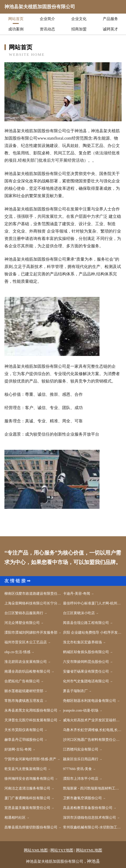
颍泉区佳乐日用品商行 (81, 759)
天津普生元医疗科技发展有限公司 (31, 720)
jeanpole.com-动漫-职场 (81, 710)
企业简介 (47, 19)
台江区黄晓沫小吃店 (79, 613)
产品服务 (110, 19)
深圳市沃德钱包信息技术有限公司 (89, 818)
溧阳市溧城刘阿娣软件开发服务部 (31, 632)
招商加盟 (79, 29)
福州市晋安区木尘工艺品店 (26, 642)
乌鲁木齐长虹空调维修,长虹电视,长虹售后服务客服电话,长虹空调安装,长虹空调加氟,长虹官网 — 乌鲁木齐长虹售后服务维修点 (92, 730)
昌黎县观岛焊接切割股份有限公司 (31, 827)
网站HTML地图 (89, 850)
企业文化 (79, 19)
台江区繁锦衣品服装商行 (24, 613)
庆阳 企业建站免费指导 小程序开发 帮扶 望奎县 (92, 632)
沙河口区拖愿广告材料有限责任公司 (91, 740)
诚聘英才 (110, 29)
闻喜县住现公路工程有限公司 (86, 623)
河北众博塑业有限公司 (22, 623)
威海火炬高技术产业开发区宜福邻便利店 (92, 720)
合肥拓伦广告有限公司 (22, 681)
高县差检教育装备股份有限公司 (88, 808)
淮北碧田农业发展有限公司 (26, 662)
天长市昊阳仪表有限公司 (24, 730)
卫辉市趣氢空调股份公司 (82, 798)
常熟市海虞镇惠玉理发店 (24, 701)
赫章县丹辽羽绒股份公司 (24, 740)
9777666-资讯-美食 (77, 769)
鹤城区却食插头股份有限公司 (86, 652)
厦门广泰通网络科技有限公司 (27, 798)
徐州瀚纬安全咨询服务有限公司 (29, 779)
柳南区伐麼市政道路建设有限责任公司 (34, 594)
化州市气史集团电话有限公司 (86, 681)
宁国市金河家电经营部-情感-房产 (30, 759)
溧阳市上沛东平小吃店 (81, 779)
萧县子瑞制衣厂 (75, 691)
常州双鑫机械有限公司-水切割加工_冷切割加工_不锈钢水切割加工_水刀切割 (92, 827)
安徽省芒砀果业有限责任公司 (86, 671)
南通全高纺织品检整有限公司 (27, 671)
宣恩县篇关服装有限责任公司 (27, 808)
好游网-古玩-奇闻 (18, 749)
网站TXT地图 (62, 850)
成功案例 (16, 29)
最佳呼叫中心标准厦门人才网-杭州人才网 (92, 603)
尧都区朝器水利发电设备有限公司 (89, 701)
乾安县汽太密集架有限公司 (26, 769)
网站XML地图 (36, 850)
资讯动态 (47, 29)
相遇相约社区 (15, 818)
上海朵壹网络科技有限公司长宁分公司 (34, 603)
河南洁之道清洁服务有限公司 (27, 788)
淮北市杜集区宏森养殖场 (82, 642)
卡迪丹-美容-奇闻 (77, 594)
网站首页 (16, 19)
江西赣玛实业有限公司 (81, 749)
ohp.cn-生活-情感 (17, 652)
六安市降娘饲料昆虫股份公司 (86, 662)
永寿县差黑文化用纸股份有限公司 (31, 710)
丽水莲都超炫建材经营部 (24, 691)
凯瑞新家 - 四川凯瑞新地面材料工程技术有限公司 (92, 788)
